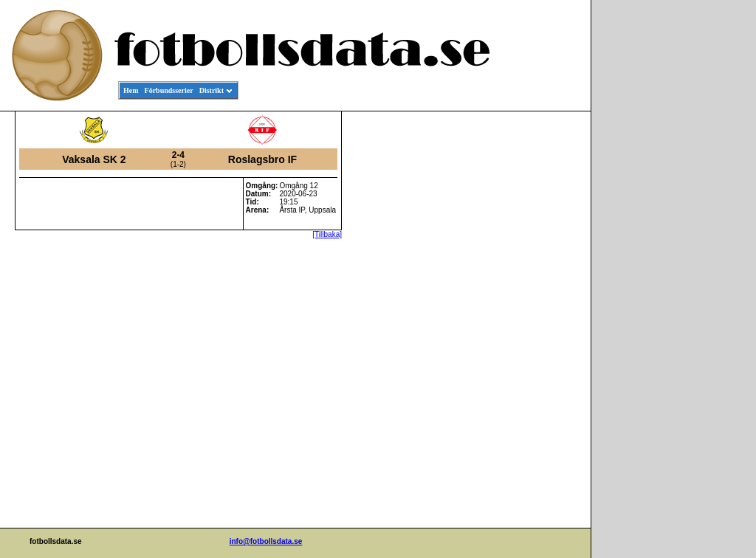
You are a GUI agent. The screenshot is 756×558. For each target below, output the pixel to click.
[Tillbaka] (327, 234)
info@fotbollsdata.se (266, 541)
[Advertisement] (524, 337)
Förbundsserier (169, 90)
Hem (131, 90)
